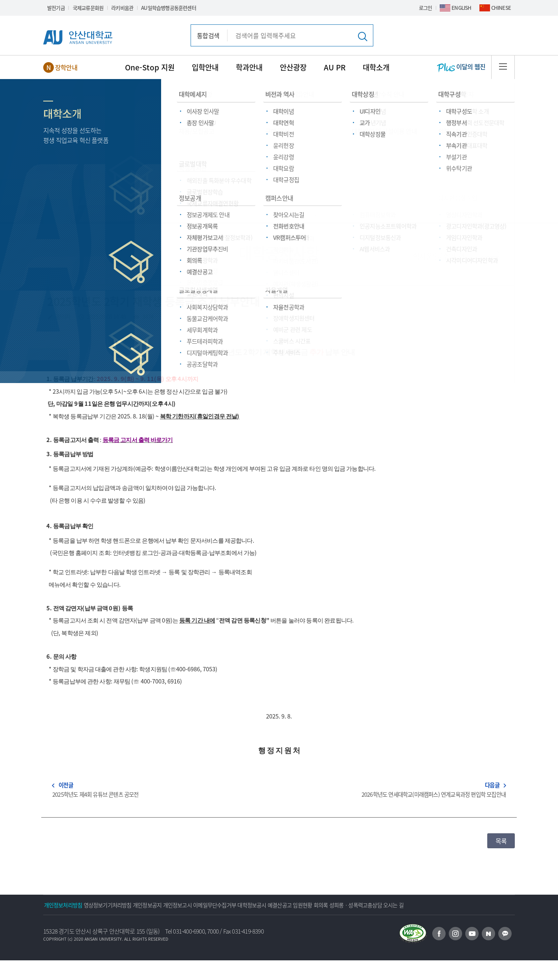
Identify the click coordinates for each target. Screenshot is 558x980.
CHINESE (501, 8)
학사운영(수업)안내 (442, 256)
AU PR (335, 67)
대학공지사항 (168, 211)
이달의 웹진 (461, 67)
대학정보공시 (309, 905)
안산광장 (293, 67)
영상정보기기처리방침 (123, 905)
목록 (501, 841)
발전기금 (56, 8)
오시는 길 (59, 925)
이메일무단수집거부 (262, 905)
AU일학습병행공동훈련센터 (169, 8)
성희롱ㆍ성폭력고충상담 (455, 905)
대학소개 (376, 67)
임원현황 (381, 905)
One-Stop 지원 (150, 67)
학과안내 (249, 67)
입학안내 (205, 67)
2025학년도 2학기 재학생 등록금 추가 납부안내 (153, 301)
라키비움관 (122, 8)
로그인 (426, 8)
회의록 (410, 905)
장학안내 (66, 67)
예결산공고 (348, 905)
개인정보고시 (214, 905)
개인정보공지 (173, 905)
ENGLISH (461, 8)
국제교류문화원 (88, 8)
